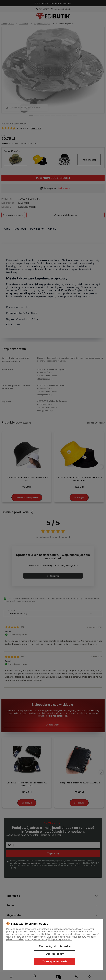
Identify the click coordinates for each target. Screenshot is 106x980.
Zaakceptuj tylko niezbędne (55, 946)
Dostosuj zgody (55, 954)
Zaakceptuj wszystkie (55, 961)
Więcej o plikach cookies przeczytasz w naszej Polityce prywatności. (51, 938)
